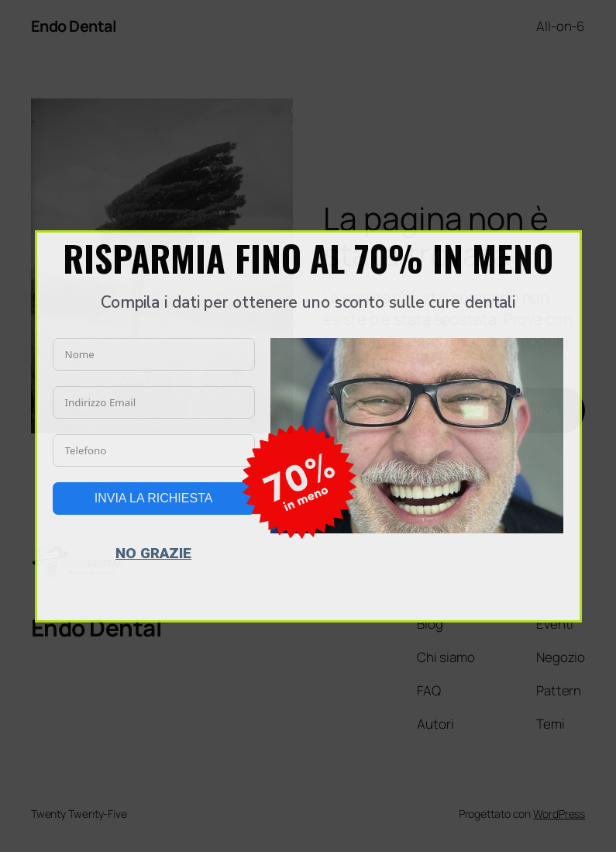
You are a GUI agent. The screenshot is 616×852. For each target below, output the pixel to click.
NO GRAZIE (153, 553)
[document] (308, 426)
